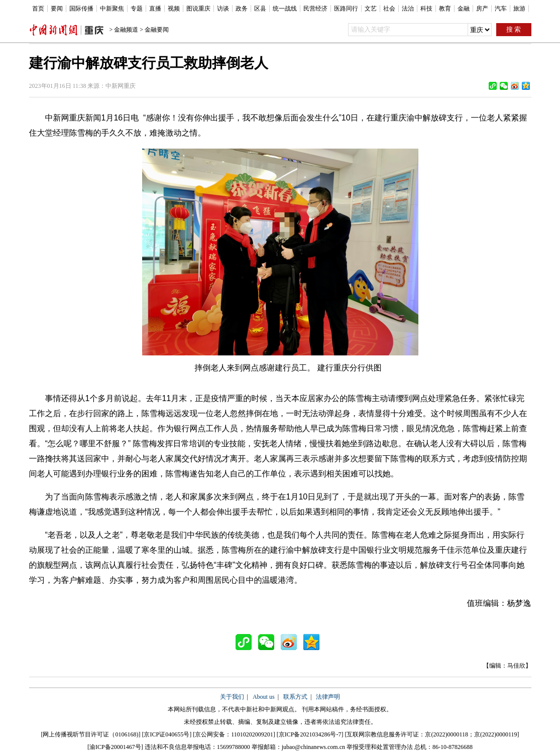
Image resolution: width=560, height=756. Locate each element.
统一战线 (285, 9)
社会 (389, 9)
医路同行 (346, 9)
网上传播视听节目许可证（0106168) (90, 734)
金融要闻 (157, 30)
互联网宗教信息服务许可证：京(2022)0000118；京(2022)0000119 (432, 734)
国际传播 (81, 9)
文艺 (371, 9)
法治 (408, 9)
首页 (38, 9)
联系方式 (295, 697)
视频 (174, 9)
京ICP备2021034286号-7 (310, 734)
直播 (155, 9)
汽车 (501, 9)
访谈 (223, 9)
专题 (137, 9)
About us (264, 697)
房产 (482, 9)
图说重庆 (198, 9)
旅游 (519, 9)
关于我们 (232, 697)
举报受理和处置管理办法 (380, 747)
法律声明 (328, 697)
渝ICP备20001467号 (115, 747)
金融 (464, 9)
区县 (260, 9)
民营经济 (315, 9)
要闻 (57, 9)
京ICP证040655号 (166, 734)
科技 (426, 9)
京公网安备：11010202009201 (234, 734)
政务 (242, 9)
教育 (445, 9)
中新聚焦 (112, 9)
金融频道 (126, 30)
